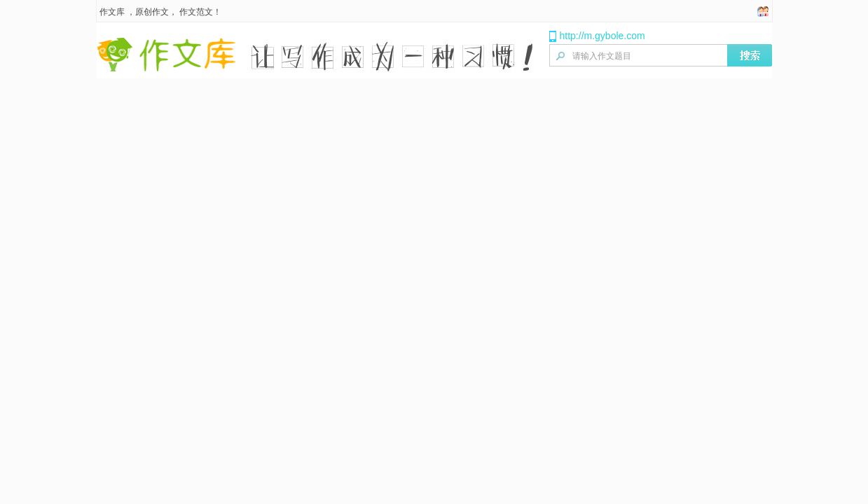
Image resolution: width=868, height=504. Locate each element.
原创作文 (152, 12)
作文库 (112, 12)
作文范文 (196, 12)
